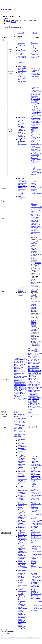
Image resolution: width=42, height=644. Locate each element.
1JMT (16, 418)
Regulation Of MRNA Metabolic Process (22, 525)
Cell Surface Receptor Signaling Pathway (36, 108)
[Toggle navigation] (1, 15)
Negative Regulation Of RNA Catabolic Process (36, 520)
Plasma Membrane (36, 49)
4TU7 (16, 427)
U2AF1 (16, 395)
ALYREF (36, 350)
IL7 (40, 371)
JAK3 (39, 372)
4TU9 (23, 427)
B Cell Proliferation (36, 148)
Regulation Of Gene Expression (22, 514)
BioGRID (7, 28)
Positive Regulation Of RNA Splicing (21, 137)
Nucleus (20, 47)
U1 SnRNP (34, 550)
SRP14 (30, 399)
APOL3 (30, 352)
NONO (37, 375)
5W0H (23, 430)
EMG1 (35, 358)
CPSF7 (16, 363)
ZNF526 (21, 397)
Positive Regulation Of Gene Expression (36, 120)
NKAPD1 (17, 375)
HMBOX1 (17, 369)
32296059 (34, 256)
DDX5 (34, 355)
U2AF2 (21, 33)
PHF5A (16, 376)
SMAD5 (17, 386)
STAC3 (25, 389)
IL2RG (37, 371)
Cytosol (33, 47)
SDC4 (38, 390)
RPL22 (38, 384)
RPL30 (34, 386)
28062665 (34, 326)
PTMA (34, 380)
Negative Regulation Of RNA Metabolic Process (22, 605)
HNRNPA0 (31, 362)
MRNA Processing (20, 125)
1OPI (22, 418)
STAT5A (30, 402)
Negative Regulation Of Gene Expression (36, 606)
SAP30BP (17, 383)
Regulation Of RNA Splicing (21, 458)
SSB (33, 400)
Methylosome (35, 595)
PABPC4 (35, 377)
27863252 (34, 284)
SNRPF (34, 397)
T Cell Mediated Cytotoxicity (35, 95)
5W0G (19, 430)
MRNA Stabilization (34, 543)
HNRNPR (30, 368)
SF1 (26, 383)
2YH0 (19, 421)
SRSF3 (21, 389)
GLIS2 (16, 367)
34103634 (39, 254)
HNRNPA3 (37, 362)
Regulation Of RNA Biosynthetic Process (22, 567)
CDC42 (21, 361)
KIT (29, 374)
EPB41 (24, 364)
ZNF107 (17, 397)
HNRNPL (37, 366)
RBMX (38, 383)
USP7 (20, 395)
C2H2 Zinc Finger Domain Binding (22, 78)
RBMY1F (17, 382)
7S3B (23, 433)
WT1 (23, 395)
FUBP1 (16, 366)
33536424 (34, 335)
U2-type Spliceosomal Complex (21, 597)
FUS (29, 359)
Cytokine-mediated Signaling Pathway (36, 123)
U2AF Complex (22, 58)
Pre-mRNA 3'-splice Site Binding (21, 74)
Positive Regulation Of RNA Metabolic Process (22, 621)
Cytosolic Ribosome (34, 565)
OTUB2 (25, 375)
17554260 (34, 340)
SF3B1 (36, 392)
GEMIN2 (21, 366)
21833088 (34, 309)
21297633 (34, 343)
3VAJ (19, 424)
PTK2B (30, 380)
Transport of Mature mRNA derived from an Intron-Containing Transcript (22, 182)
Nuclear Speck (21, 53)
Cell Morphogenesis (36, 92)
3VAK (22, 424)
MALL (35, 374)
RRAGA (37, 389)
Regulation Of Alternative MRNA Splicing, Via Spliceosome (22, 543)
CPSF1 (38, 352)
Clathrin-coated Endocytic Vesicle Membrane (36, 56)
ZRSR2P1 (21, 400)
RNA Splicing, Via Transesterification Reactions (22, 478)
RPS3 (29, 389)
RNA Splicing (21, 128)
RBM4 (21, 380)
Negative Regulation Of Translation (35, 572)
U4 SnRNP (34, 548)
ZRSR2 (16, 400)
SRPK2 (21, 388)
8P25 (22, 434)
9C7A (25, 434)
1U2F (26, 418)
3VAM (20, 426)
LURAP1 (23, 372)
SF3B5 (20, 385)
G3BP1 (35, 359)
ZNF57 (16, 398)
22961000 (34, 331)
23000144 (34, 325)
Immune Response (36, 103)
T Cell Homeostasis (36, 149)
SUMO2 (21, 391)
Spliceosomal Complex (21, 51)
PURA (38, 380)
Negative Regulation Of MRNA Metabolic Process (36, 503)
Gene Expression (36, 118)
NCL (34, 375)
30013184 (34, 248)
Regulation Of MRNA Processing (21, 483)
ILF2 (29, 372)
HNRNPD (30, 365)
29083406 (34, 244)
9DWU (20, 436)
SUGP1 (16, 391)
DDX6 (25, 363)
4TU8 (19, 427)
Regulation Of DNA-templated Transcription (22, 563)
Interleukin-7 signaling (34, 182)
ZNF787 (30, 409)
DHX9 (29, 356)
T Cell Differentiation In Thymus (36, 134)
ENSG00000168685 (33, 415)
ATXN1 (21, 360)
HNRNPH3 (31, 366)
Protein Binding (22, 66)
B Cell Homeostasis (36, 93)
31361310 (34, 247)
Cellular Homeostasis (34, 126)
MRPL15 (21, 373)
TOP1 (24, 394)
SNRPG (39, 397)
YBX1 (38, 406)
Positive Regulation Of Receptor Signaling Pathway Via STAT (36, 172)
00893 (29, 413)
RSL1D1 (30, 390)
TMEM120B (37, 403)
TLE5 (20, 394)
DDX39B (39, 353)
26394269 (34, 320)
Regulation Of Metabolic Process (22, 552)
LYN (32, 374)
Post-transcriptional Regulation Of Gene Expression (36, 516)
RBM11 (22, 379)
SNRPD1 (35, 395)
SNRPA (21, 386)
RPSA (33, 389)
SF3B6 (24, 385)
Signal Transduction (36, 105)
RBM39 (16, 380)
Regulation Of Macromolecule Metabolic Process (22, 538)
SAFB (34, 390)
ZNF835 (25, 398)
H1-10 (39, 359)
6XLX (16, 433)
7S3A (19, 433)
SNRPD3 (35, 396)
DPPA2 (16, 364)
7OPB (35, 428)
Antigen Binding (35, 69)
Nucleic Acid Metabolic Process (22, 460)
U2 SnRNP (21, 594)
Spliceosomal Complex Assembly (21, 119)
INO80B (17, 370)
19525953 (34, 307)
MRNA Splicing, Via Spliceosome (22, 123)
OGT (21, 375)
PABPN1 (30, 378)
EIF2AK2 (34, 356)
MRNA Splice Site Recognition (22, 601)
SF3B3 (16, 385)
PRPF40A (17, 378)
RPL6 (29, 387)
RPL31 (38, 386)
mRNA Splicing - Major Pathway (22, 187)
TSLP (36, 405)
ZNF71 (20, 398)
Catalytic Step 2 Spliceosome (35, 488)
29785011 (34, 242)
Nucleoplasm (21, 49)
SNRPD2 (30, 396)
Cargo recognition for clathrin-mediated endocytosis (36, 190)
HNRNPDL (37, 365)
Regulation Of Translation (35, 540)
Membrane (34, 53)
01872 (16, 413)
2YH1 (23, 421)
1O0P (19, 418)
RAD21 (30, 383)
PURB (29, 381)
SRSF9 (30, 400)
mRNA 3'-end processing (21, 190)
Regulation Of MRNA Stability (35, 586)
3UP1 (35, 426)
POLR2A (24, 376)
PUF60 (22, 378)
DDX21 (34, 353)
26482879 (34, 270)
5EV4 (16, 430)
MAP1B (16, 373)
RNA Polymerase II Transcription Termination (22, 193)
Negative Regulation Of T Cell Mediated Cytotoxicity (35, 100)
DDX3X (30, 355)
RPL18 (34, 384)
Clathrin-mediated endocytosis (36, 194)
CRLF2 (30, 353)
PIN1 (20, 376)
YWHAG (39, 408)
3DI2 (29, 426)
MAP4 (39, 374)
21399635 (34, 322)
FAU (38, 358)
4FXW (23, 426)
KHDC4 (21, 370)
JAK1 (35, 372)
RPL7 (33, 387)
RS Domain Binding (21, 578)
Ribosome (34, 579)
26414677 (20, 295)
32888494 (37, 275)
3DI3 (32, 426)
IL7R (35, 33)
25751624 (34, 338)
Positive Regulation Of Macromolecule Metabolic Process (22, 615)
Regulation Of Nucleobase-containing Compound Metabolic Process (22, 501)
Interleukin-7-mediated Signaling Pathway (36, 145)
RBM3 (34, 383)
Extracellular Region (34, 44)
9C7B (16, 436)
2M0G (23, 420)
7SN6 (19, 434)
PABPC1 (30, 377)
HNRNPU (36, 368)
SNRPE (30, 397)
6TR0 (16, 432)
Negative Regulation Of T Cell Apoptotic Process (35, 166)
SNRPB (30, 395)
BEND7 (25, 360)
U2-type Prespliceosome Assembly (22, 591)
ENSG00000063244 (20, 415)
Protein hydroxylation (21, 197)
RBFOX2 (17, 379)
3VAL (16, 426)
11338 (16, 411)
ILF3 (32, 372)
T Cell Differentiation (35, 131)
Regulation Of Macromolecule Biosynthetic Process (22, 518)
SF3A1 (32, 392)
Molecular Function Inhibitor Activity (22, 81)
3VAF (16, 423)
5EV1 (16, 429)
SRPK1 (16, 388)
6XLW (23, 432)
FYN (32, 359)
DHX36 (38, 355)
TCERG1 (17, 392)
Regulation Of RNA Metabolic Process (22, 494)
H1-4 (32, 361)
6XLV (19, 432)
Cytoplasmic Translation (34, 527)
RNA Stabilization (36, 535)
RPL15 (30, 384)
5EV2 (19, 429)
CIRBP (34, 352)
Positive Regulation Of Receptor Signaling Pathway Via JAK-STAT (36, 153)
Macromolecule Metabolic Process (22, 528)
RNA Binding (21, 65)
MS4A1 (30, 375)
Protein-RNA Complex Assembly (21, 507)
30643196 (34, 323)
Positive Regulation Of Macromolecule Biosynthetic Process (22, 557)
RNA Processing (22, 446)
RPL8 (36, 387)
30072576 (38, 278)
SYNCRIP (30, 403)
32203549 (20, 291)
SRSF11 (16, 389)
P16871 (30, 416)
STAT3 (36, 400)
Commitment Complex (21, 44)
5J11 (38, 426)
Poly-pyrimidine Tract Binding (22, 69)
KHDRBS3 (17, 372)
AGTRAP (30, 350)
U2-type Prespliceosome (22, 55)
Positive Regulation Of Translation (36, 577)
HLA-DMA (21, 367)
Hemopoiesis (34, 128)
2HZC (19, 420)
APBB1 (16, 360)
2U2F (16, 421)
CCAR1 (16, 361)
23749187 (34, 253)
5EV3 (23, 429)
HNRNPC (37, 364)
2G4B (16, 420)
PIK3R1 (35, 378)
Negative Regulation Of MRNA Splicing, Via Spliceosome (22, 142)
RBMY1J (22, 382)
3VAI (16, 424)
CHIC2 (25, 361)
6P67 (32, 428)
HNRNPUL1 (31, 369)
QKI (25, 378)
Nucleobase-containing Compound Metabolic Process (22, 488)
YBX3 (29, 408)
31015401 (34, 297)
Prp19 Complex (22, 46)
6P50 (29, 428)
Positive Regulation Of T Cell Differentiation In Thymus (36, 139)
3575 (29, 411)
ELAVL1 (30, 358)
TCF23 (21, 392)
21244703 (34, 306)
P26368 (16, 416)
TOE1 (29, 405)
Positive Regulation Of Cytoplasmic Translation (36, 582)
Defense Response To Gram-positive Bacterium (36, 161)
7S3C (16, 434)
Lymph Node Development (35, 157)
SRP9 (33, 399)
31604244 (34, 304)
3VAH (23, 423)
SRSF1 (25, 388)
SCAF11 (22, 383)
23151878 (13, 22)
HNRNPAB (31, 364)
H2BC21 (36, 361)
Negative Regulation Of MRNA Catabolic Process (36, 531)
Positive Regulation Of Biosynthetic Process (21, 574)
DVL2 (20, 364)
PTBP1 (39, 378)
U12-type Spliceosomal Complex (21, 548)
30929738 (34, 260)
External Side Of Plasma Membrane (36, 51)
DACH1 (21, 363)
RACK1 (36, 381)
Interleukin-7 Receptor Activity (36, 74)
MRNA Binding (22, 522)
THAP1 (16, 394)
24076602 (34, 310)
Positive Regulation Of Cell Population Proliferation (36, 112)
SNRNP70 (31, 393)
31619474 (34, 257)
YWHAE (34, 408)
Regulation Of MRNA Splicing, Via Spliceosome (22, 469)
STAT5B (35, 402)
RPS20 (40, 387)
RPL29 (30, 386)
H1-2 (29, 361)
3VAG (19, 423)
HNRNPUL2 (31, 371)
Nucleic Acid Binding (21, 63)
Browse (6, 18)
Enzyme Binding (22, 71)
